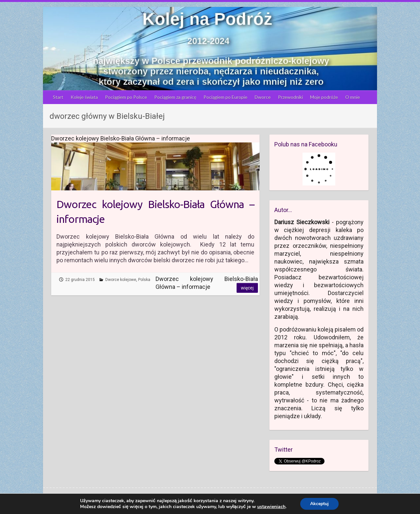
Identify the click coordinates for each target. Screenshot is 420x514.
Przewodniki (290, 97)
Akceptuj (319, 504)
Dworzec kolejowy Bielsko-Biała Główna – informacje (155, 212)
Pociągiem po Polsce (126, 97)
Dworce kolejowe (121, 280)
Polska (144, 280)
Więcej (247, 288)
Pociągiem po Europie (225, 97)
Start (58, 97)
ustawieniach (271, 507)
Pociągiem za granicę (175, 97)
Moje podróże (324, 97)
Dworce (263, 97)
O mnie (353, 97)
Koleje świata (84, 97)
